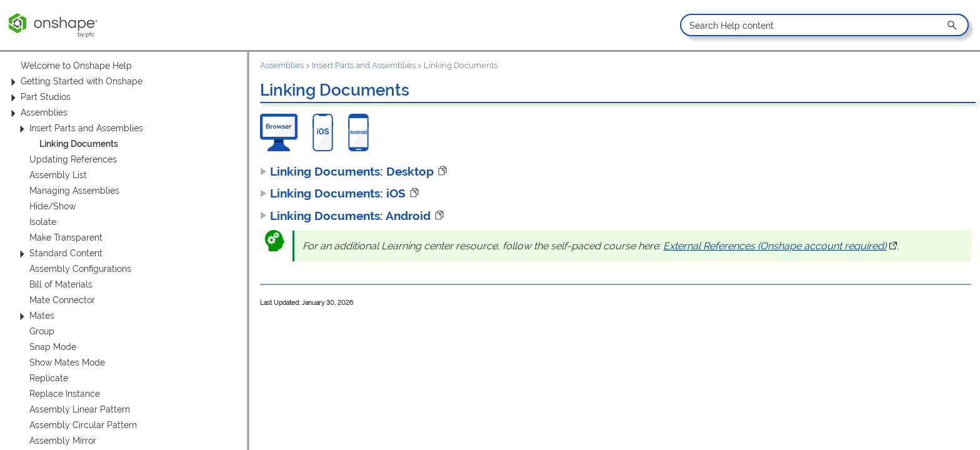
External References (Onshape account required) (780, 246)
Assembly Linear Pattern (80, 409)
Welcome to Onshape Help (76, 66)
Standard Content (59, 253)
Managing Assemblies (74, 191)
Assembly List (58, 175)
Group (42, 331)
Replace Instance (65, 394)
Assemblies (37, 113)
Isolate (43, 222)
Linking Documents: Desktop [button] (347, 171)
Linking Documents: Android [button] (345, 216)
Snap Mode (53, 347)
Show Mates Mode (67, 362)
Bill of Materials (61, 284)
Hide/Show (52, 206)
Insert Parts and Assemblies (79, 128)
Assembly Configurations (80, 269)
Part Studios (39, 97)
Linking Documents (79, 144)
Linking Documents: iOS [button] (333, 193)
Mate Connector (62, 300)
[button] (953, 25)
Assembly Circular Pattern (83, 425)
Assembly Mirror (63, 441)
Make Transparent (66, 237)
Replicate (49, 378)
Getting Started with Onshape (75, 82)
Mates (35, 316)
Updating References (73, 159)
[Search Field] (824, 25)
